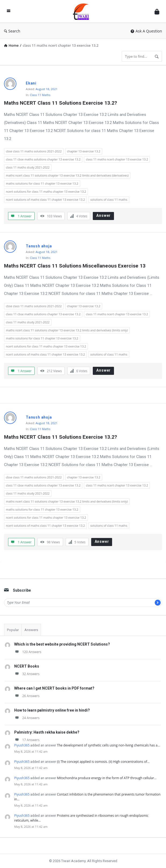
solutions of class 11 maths (109, 199)
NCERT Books (27, 666)
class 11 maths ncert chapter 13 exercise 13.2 (117, 159)
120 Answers (28, 652)
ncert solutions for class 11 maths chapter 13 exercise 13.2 (46, 191)
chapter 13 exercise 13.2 (84, 151)
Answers (31, 630)
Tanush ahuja (39, 246)
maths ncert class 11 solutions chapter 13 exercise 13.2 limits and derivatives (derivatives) (67, 175)
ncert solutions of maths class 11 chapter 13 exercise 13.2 (45, 199)
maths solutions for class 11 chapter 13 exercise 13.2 (42, 183)
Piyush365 (22, 745)
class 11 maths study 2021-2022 (28, 167)
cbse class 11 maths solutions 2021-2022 (34, 151)
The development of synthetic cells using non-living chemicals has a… (108, 745)
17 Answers (27, 740)
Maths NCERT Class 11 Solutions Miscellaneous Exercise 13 (75, 266)
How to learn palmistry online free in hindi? (52, 710)
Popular (13, 630)
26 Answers (27, 696)
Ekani (31, 83)
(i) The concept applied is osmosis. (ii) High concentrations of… (103, 762)
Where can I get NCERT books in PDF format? (54, 688)
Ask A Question (146, 31)
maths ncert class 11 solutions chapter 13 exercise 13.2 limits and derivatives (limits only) (67, 330)
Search (12, 31)
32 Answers (27, 674)
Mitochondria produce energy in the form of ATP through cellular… (107, 778)
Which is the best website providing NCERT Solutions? (62, 644)
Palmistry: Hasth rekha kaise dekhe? (47, 732)
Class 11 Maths (40, 95)
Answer (104, 215)
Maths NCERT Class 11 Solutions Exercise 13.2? (60, 103)
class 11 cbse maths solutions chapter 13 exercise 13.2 (43, 159)
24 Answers (27, 718)
